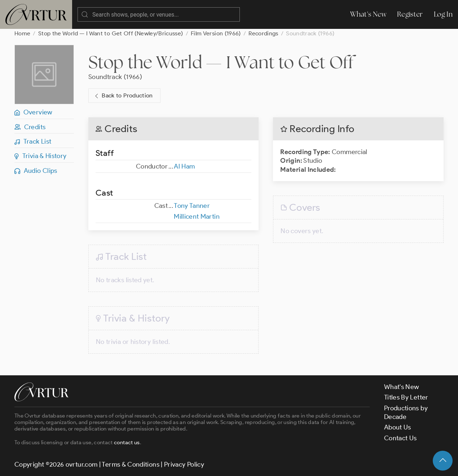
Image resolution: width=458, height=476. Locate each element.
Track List (33, 141)
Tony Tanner (192, 206)
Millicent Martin (197, 217)
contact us (127, 442)
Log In (443, 14)
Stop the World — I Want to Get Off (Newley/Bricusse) (111, 33)
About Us (398, 427)
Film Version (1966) (216, 33)
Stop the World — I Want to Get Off (221, 62)
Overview (34, 112)
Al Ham (184, 166)
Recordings (263, 33)
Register (410, 14)
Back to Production (123, 96)
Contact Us (400, 438)
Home (22, 33)
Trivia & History (41, 156)
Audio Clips (36, 171)
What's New (368, 14)
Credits (30, 127)
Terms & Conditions (130, 464)
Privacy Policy (184, 464)
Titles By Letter (406, 397)
